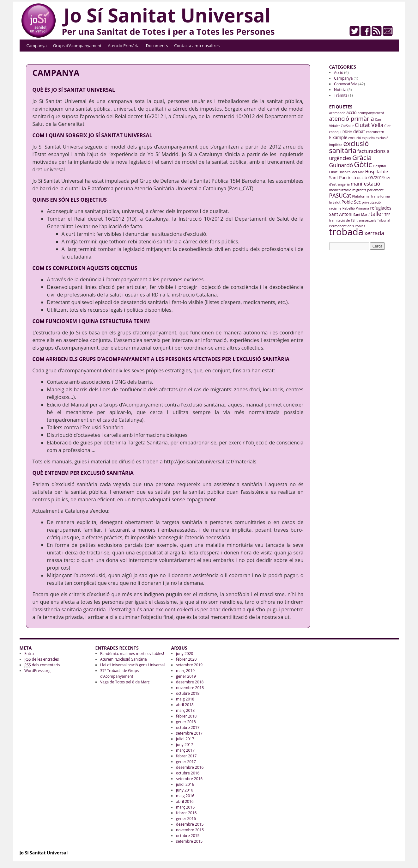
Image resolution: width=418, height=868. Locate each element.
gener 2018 (186, 722)
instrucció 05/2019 (366, 177)
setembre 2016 (189, 779)
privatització (371, 202)
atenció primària (352, 118)
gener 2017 (186, 762)
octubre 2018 (188, 693)
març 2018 (185, 710)
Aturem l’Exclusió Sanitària (124, 659)
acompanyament (371, 113)
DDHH (347, 132)
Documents (157, 46)
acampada (337, 113)
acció (351, 112)
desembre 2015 (190, 824)
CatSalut (347, 126)
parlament (375, 190)
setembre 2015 (189, 841)
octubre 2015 (188, 836)
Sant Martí (361, 215)
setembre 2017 (189, 733)
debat (359, 131)
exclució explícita (361, 138)
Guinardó (341, 165)
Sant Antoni (341, 214)
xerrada (374, 233)
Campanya (37, 46)
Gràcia (362, 157)
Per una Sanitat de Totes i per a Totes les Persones (168, 31)
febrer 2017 (186, 756)
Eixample (338, 137)
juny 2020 (185, 654)
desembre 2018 (190, 682)
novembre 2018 (190, 688)
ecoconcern (375, 132)
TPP (388, 215)
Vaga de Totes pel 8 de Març (125, 682)
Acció (339, 73)
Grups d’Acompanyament (77, 46)
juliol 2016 (185, 784)
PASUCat (340, 196)
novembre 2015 (190, 830)
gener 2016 (186, 819)
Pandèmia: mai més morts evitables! (132, 654)
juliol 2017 (185, 739)
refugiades (381, 208)
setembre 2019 (189, 665)
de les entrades (42, 659)
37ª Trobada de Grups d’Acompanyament (119, 673)
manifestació (365, 184)
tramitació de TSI (342, 220)
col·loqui (335, 132)
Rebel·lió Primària (356, 208)
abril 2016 (185, 801)
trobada (346, 232)
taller (377, 214)
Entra (29, 654)
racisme (335, 208)
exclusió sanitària (349, 147)
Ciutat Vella (369, 125)
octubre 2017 (188, 727)
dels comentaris (42, 665)
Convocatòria (346, 84)
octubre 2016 (188, 773)
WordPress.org (37, 671)
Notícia (340, 90)
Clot (388, 126)
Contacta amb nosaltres (197, 46)
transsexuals (366, 220)
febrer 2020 (186, 659)
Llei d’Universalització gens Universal (132, 665)
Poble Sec (351, 202)
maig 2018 (185, 699)
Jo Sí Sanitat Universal (167, 15)
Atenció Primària (124, 46)
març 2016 (185, 807)
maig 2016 (185, 796)
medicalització (340, 190)
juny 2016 (185, 790)
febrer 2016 (186, 813)
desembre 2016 (190, 767)
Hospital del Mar (351, 172)
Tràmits (341, 95)
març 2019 (185, 671)
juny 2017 (185, 745)
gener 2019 (186, 676)
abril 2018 (185, 705)
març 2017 (185, 750)
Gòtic (363, 164)
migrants (359, 190)
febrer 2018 (186, 716)
